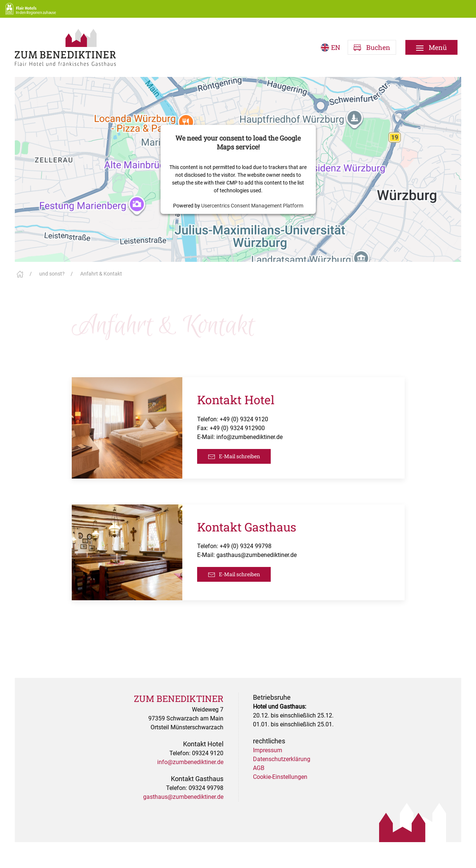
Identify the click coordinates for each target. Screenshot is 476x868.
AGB (259, 768)
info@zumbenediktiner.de (249, 437)
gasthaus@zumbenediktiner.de (256, 555)
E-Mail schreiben (234, 457)
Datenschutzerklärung (282, 759)
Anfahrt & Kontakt (101, 274)
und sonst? (52, 274)
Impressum (268, 750)
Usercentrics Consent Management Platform (252, 205)
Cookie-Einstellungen (280, 777)
